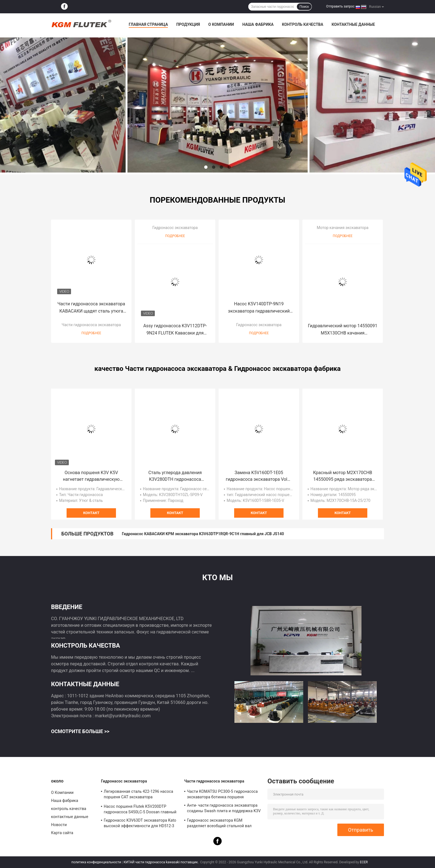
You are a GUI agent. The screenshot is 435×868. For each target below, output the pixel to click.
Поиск (304, 7)
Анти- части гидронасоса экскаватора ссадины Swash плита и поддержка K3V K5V (224, 809)
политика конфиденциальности (96, 862)
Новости (59, 825)
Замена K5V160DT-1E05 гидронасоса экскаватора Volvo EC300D (259, 476)
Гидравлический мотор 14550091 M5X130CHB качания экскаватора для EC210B (343, 330)
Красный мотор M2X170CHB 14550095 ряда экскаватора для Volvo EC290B (342, 476)
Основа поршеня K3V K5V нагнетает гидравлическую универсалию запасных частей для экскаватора (91, 476)
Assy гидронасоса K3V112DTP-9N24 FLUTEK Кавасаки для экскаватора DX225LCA (175, 330)
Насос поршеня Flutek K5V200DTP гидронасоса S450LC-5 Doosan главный (140, 809)
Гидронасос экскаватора (175, 228)
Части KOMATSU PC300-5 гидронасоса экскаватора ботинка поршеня (222, 794)
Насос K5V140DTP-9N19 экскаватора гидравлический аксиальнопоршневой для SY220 (259, 308)
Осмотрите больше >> (80, 731)
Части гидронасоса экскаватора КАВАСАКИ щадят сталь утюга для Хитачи (91, 308)
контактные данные (353, 24)
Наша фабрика (258, 24)
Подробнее (91, 333)
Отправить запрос (340, 6)
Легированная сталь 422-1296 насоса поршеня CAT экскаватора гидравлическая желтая (138, 795)
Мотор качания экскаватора (343, 228)
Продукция (188, 24)
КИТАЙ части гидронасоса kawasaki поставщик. (161, 862)
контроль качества (303, 24)
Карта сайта (62, 833)
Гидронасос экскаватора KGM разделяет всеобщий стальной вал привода (219, 824)
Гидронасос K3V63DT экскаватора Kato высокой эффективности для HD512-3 (140, 823)
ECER (364, 862)
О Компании (221, 24)
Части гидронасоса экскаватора (91, 325)
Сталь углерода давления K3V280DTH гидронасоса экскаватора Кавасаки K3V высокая (175, 476)
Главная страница (148, 24)
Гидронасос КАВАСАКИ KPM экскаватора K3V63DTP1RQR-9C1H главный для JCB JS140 (203, 534)
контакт (91, 513)
